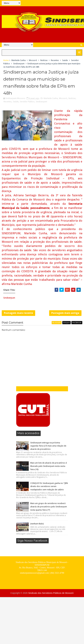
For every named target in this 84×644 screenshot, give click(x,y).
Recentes (55, 60)
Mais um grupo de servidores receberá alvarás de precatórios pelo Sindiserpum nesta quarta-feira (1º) (49, 507)
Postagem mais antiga (65, 313)
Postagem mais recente (18, 313)
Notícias (44, 60)
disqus (66, 323)
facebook (77, 323)
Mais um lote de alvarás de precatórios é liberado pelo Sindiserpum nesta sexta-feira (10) (49, 466)
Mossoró (33, 60)
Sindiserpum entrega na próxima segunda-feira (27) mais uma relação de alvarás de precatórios (48, 446)
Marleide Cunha (19, 60)
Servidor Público (27, 102)
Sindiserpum (19, 64)
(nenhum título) (37, 524)
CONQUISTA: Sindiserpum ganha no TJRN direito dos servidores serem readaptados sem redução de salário (49, 486)
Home (6, 60)
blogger (57, 323)
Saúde (65, 60)
